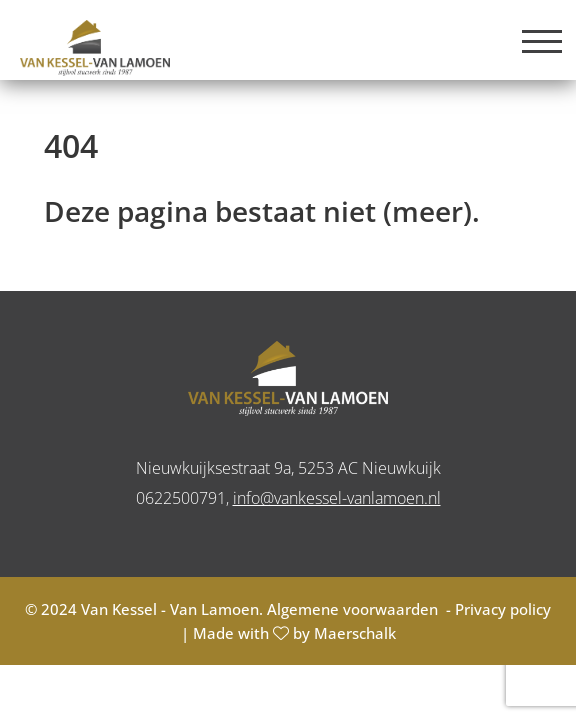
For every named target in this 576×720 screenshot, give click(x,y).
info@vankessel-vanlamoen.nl (337, 498)
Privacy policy (503, 609)
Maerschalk (355, 633)
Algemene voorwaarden (354, 609)
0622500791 (181, 498)
